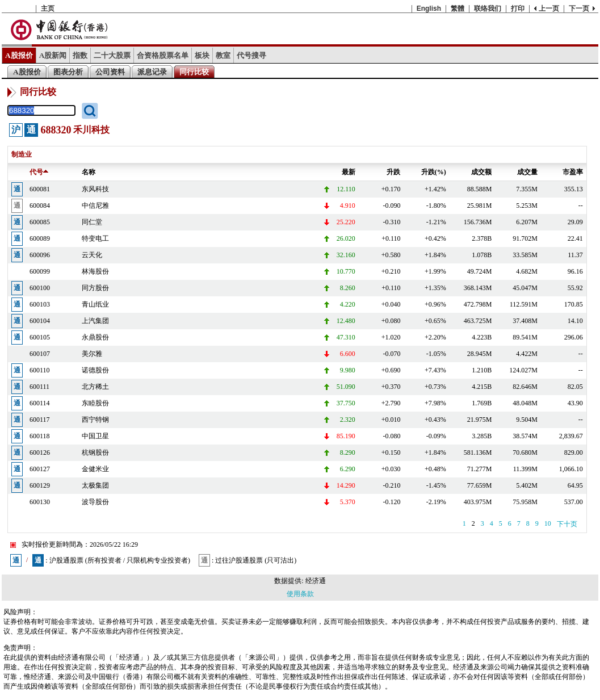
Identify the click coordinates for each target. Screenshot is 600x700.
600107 (40, 354)
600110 (40, 370)
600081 (40, 189)
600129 (40, 485)
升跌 (393, 172)
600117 (40, 420)
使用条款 (300, 594)
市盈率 (573, 172)
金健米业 (95, 469)
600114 (40, 403)
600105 (40, 337)
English (429, 9)
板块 (202, 55)
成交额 (481, 172)
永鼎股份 (95, 337)
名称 (89, 172)
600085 (40, 222)
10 (548, 523)
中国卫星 (95, 436)
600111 (39, 387)
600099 (40, 271)
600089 (40, 238)
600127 (40, 469)
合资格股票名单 (163, 55)
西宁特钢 (95, 420)
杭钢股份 (95, 452)
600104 (40, 321)
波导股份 (95, 502)
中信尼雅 (95, 206)
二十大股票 (112, 55)
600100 (40, 288)
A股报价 (19, 55)
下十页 (567, 524)
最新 (349, 172)
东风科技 (95, 189)
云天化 (92, 255)
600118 (40, 436)
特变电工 (95, 238)
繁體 (458, 9)
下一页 (579, 9)
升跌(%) (434, 172)
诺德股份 (95, 370)
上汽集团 (95, 321)
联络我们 (488, 9)
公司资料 (110, 72)
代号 (39, 172)
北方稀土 (95, 387)
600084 (40, 206)
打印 (518, 9)
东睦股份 (95, 403)
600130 (40, 502)
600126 (40, 452)
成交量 (527, 172)
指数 (80, 55)
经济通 (316, 581)
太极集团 (95, 485)
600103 (40, 304)
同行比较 (194, 72)
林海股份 (95, 271)
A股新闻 (53, 55)
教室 (223, 55)
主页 (48, 9)
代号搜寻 (251, 55)
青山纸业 (95, 304)
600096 (40, 255)
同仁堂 (92, 222)
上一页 (549, 9)
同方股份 (95, 288)
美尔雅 (92, 354)
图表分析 (68, 72)
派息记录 (152, 72)
